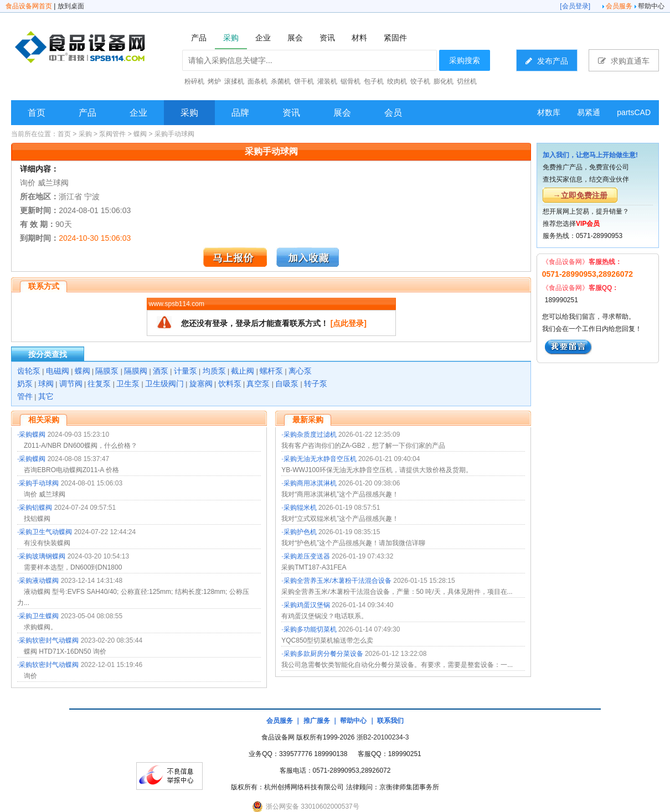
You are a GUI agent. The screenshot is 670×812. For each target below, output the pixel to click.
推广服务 (317, 721)
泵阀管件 (112, 134)
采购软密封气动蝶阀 (49, 640)
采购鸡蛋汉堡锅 (307, 605)
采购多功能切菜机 (310, 629)
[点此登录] (349, 323)
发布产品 (547, 61)
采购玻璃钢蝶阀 (42, 556)
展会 (342, 113)
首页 (37, 113)
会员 (393, 113)
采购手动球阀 (174, 134)
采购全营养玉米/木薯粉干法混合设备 (337, 581)
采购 (189, 113)
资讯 (291, 113)
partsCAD (634, 112)
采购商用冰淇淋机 (310, 483)
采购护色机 (300, 532)
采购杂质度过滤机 (310, 435)
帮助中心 (651, 6)
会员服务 (619, 6)
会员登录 (575, 6)
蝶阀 (140, 134)
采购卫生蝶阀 (39, 616)
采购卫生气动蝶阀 (45, 532)
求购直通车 (624, 61)
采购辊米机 (300, 508)
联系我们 (390, 721)
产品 (87, 113)
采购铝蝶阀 (35, 508)
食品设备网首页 (29, 6)
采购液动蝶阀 (39, 581)
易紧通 (589, 112)
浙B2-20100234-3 (383, 737)
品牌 (240, 113)
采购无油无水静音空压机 (320, 459)
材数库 (549, 112)
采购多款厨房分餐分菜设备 (323, 654)
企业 (138, 113)
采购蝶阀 (32, 435)
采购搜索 (465, 60)
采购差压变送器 (307, 556)
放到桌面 (71, 6)
